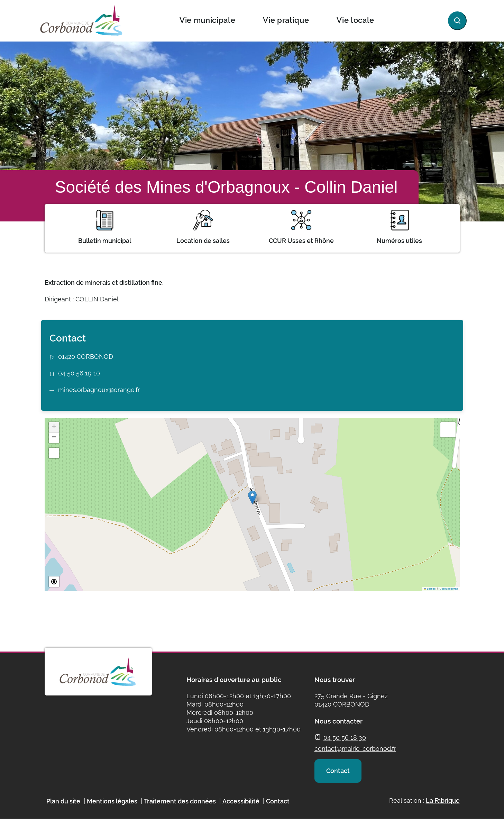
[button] (252, 497)
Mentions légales (112, 801)
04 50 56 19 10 (79, 373)
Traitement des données (180, 801)
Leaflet (429, 589)
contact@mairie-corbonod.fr (355, 749)
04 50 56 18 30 (345, 738)
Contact (338, 771)
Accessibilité (241, 801)
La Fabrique (443, 800)
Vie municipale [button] (207, 20)
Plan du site (63, 801)
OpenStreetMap (449, 589)
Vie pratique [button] (286, 20)
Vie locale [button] (355, 20)
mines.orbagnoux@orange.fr (99, 390)
